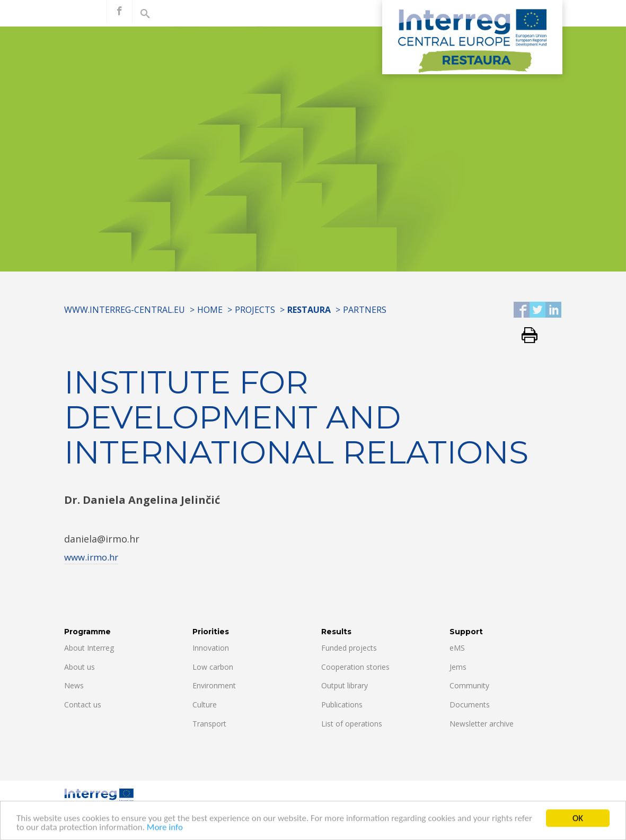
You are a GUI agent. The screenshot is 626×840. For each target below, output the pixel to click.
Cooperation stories (355, 667)
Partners (365, 310)
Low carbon (213, 667)
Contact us (83, 705)
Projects (255, 310)
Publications (342, 705)
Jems (458, 667)
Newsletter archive (482, 724)
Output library (345, 685)
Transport (209, 724)
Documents (470, 705)
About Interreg (89, 648)
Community (469, 685)
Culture (205, 705)
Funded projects (349, 648)
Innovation (211, 648)
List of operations (352, 724)
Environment (214, 685)
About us (80, 667)
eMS (457, 648)
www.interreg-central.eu (125, 310)
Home (210, 310)
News (74, 685)
